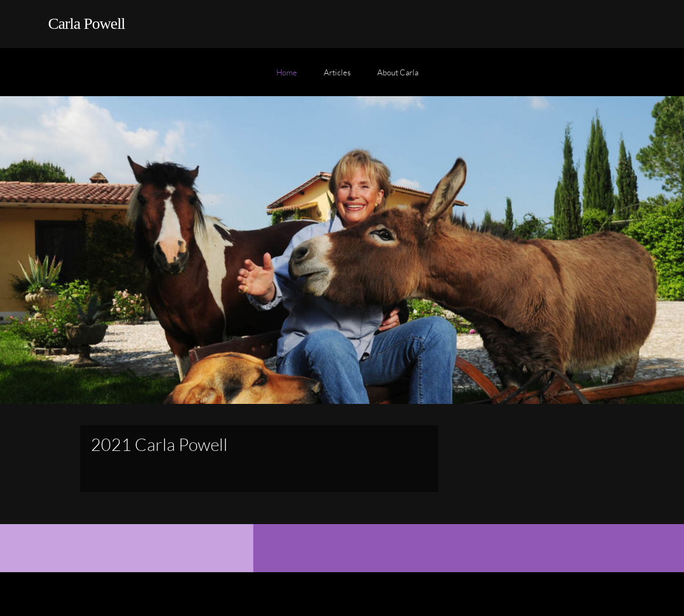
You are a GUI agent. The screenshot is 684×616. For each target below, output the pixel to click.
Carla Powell (87, 23)
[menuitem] (287, 77)
